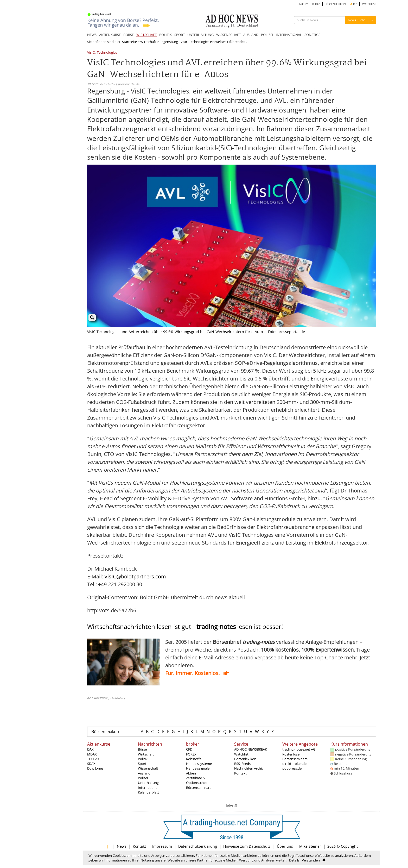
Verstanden (311, 860)
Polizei (143, 778)
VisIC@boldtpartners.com (135, 576)
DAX (90, 749)
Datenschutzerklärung (198, 846)
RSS (354, 4)
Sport (142, 764)
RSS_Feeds (242, 764)
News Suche (357, 20)
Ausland (144, 773)
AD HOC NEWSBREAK (251, 749)
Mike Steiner (310, 846)
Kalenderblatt (148, 792)
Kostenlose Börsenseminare (295, 757)
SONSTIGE (312, 35)
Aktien (191, 773)
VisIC (91, 53)
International (148, 788)
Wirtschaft (148, 42)
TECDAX (93, 759)
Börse (142, 749)
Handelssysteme (199, 764)
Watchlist (241, 754)
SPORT (180, 35)
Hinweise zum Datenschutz (247, 846)
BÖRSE (129, 35)
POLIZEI (267, 35)
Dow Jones (95, 768)
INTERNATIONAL (289, 35)
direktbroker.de (294, 764)
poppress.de (292, 768)
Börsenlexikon (105, 732)
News (122, 846)
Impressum (162, 846)
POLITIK (165, 35)
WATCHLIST (369, 4)
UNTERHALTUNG (200, 35)
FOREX (191, 754)
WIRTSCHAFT (146, 35)
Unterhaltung (148, 783)
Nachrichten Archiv (249, 768)
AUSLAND (251, 35)
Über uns (285, 846)
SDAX (91, 764)
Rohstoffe (194, 759)
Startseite (129, 42)
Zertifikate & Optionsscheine (198, 780)
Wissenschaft (148, 768)
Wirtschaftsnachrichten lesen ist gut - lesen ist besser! (185, 626)
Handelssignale (198, 768)
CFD (189, 749)
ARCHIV (303, 4)
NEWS (92, 35)
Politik (143, 759)
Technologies (107, 53)
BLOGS (316, 4)
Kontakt (240, 773)
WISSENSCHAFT (228, 35)
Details (294, 860)
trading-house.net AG (299, 749)
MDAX (92, 754)
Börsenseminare (199, 788)
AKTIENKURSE (110, 35)
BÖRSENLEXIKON (335, 4)
